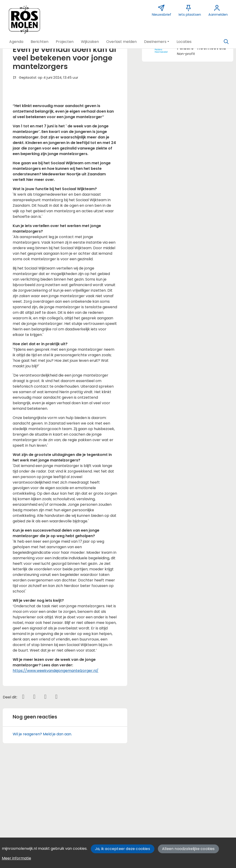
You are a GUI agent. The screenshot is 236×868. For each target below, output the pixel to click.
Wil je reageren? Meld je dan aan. (42, 807)
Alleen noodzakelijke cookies (188, 849)
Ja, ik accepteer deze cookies (122, 849)
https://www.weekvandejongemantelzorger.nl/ (56, 744)
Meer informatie (16, 858)
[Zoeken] (226, 42)
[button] (16, 42)
